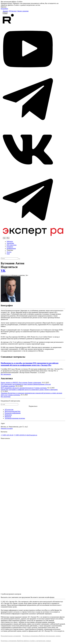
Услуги (9, 252)
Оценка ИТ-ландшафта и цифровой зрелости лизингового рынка (22, 390)
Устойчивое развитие (8, 386)
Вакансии (8, 417)
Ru (8, 238)
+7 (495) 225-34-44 (7, 435)
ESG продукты (12, 245)
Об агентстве (9, 410)
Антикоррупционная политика (15, 418)
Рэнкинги (10, 247)
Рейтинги (10, 241)
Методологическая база (13, 411)
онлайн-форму (50, 597)
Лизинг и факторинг (34, 383)
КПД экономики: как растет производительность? (17, 388)
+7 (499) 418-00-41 (20, 435)
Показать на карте (7, 428)
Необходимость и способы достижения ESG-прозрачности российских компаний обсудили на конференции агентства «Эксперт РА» (30, 364)
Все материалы (6, 374)
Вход (5, 13)
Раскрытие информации (13, 413)
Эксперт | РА (7, 11)
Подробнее (4, 9)
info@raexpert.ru (32, 435)
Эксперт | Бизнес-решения (20, 11)
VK (3, 270)
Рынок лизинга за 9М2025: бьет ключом (14, 383)
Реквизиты (8, 415)
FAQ (8, 254)
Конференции (11, 248)
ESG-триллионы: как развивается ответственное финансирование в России (26, 384)
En (4, 238)
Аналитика (10, 243)
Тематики (10, 250)
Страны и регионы (40, 388)
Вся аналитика (6, 397)
